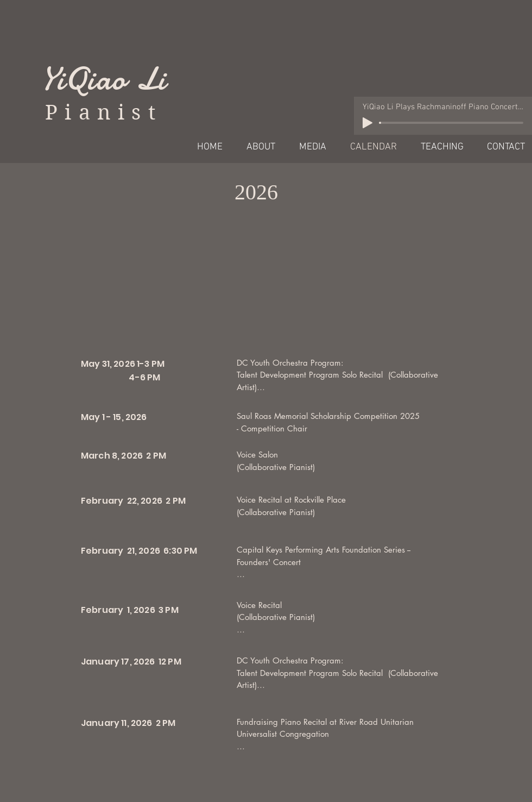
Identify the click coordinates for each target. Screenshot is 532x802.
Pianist (104, 112)
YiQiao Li (104, 79)
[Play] (368, 123)
